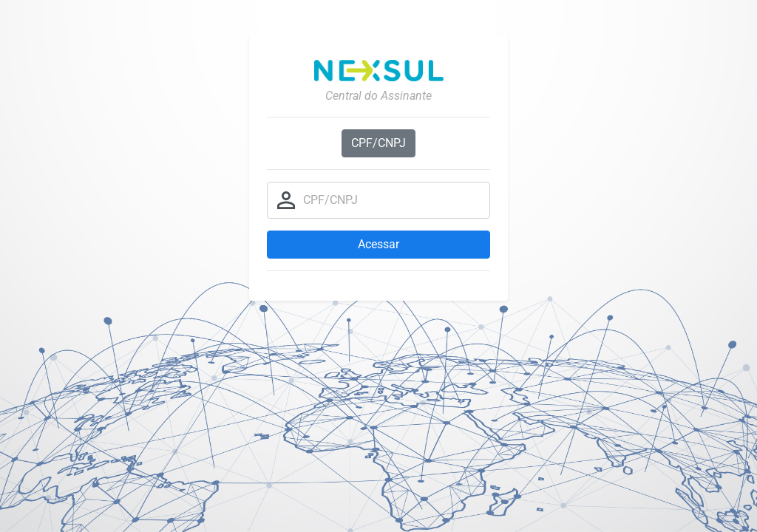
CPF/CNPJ (378, 143)
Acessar (378, 244)
